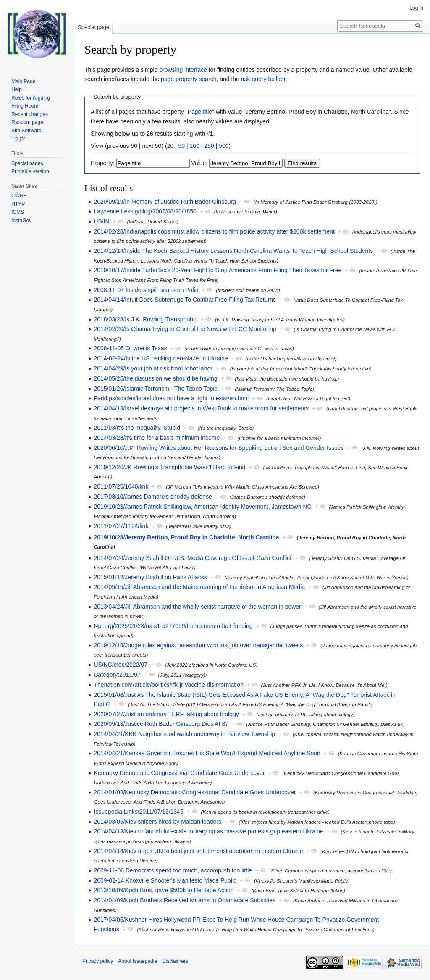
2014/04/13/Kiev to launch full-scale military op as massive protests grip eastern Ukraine (208, 831)
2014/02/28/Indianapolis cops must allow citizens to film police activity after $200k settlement (214, 231)
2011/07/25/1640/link (121, 486)
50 (182, 146)
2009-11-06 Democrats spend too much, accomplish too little (173, 870)
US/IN (101, 221)
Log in (416, 8)
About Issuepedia (138, 961)
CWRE (19, 196)
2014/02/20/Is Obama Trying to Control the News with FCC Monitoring (185, 329)
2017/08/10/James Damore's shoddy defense (153, 497)
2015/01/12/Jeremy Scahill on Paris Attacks (150, 577)
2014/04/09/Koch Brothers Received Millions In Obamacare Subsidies (185, 900)
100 (195, 146)
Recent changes (30, 114)
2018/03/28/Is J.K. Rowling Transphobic (146, 319)
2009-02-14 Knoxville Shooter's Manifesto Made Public (165, 880)
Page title (200, 112)
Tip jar (18, 139)
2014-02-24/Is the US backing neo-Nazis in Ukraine (161, 358)
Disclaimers (175, 961)
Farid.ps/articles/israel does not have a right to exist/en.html (171, 398)
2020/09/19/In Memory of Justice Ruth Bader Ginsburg (165, 202)
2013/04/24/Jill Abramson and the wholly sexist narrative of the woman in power (197, 607)
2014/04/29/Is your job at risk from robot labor (153, 368)
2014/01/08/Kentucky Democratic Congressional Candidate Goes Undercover (195, 792)
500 (224, 146)
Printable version (30, 171)
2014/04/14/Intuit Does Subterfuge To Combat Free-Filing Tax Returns (185, 300)
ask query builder (263, 79)
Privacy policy (98, 961)
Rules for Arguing (31, 98)
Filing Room (25, 106)
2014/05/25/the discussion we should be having (155, 378)
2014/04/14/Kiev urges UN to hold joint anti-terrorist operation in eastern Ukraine (198, 851)
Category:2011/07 (117, 675)
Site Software (26, 131)
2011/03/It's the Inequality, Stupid (137, 428)
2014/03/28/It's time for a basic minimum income (157, 438)
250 (209, 146)
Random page (27, 122)
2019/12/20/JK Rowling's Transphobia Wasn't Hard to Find (169, 467)
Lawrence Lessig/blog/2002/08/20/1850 (145, 211)
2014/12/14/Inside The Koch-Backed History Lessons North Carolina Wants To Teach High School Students (233, 251)
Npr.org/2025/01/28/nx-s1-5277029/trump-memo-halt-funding (173, 626)
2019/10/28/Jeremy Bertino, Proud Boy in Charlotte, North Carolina (186, 537)
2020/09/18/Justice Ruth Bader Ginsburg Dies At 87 (161, 724)
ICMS (18, 212)
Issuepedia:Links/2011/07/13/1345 (138, 812)
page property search (189, 79)
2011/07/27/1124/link (121, 526)
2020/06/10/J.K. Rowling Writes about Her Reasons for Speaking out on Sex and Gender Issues (219, 448)
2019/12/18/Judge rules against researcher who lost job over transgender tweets (198, 645)
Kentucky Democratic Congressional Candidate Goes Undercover (179, 773)
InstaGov (21, 221)
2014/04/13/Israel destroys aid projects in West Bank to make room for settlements (201, 408)
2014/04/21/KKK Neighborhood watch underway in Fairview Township (184, 734)
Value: (200, 163)
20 (170, 146)
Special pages (27, 163)
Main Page (23, 81)
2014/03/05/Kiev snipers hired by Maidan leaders (157, 822)
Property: (103, 163)
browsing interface (183, 70)
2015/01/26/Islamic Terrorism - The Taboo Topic (155, 389)
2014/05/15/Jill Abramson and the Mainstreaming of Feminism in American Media (199, 587)
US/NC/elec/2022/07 (121, 665)
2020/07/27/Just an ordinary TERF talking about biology (166, 714)
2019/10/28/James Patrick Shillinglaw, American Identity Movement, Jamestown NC (202, 507)
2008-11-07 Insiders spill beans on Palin (146, 290)
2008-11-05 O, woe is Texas (130, 348)
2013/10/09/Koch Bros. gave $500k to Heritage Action (164, 890)
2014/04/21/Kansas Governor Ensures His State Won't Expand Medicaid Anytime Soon (207, 753)
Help (17, 89)
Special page (93, 27)
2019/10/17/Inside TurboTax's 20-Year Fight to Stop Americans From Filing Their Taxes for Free (218, 270)
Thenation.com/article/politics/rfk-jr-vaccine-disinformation (168, 685)
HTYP (18, 204)
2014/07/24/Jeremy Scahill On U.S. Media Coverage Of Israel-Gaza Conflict (193, 558)
